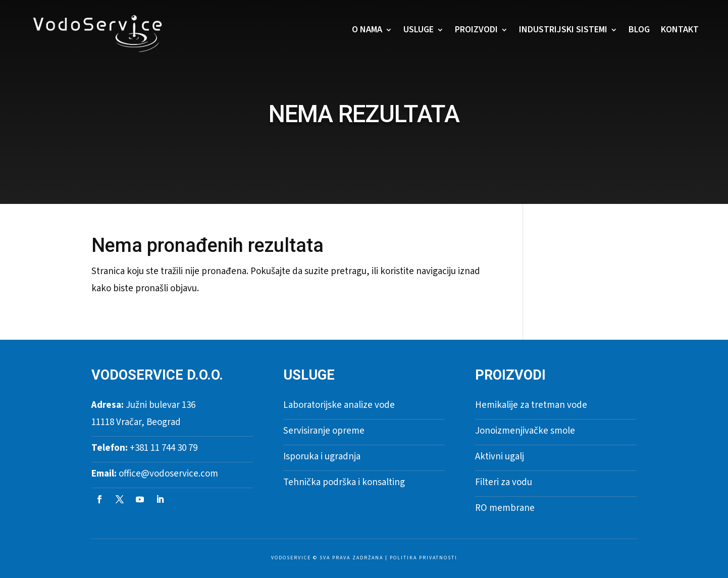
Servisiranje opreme (324, 431)
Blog (639, 30)
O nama (367, 30)
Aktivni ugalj (500, 457)
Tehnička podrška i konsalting (344, 482)
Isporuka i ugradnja (322, 457)
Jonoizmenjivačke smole (525, 431)
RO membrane (505, 508)
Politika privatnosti (424, 558)
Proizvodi (476, 30)
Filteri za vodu (504, 482)
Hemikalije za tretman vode (531, 405)
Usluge (419, 30)
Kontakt (680, 30)
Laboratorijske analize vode (339, 405)
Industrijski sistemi (563, 30)
